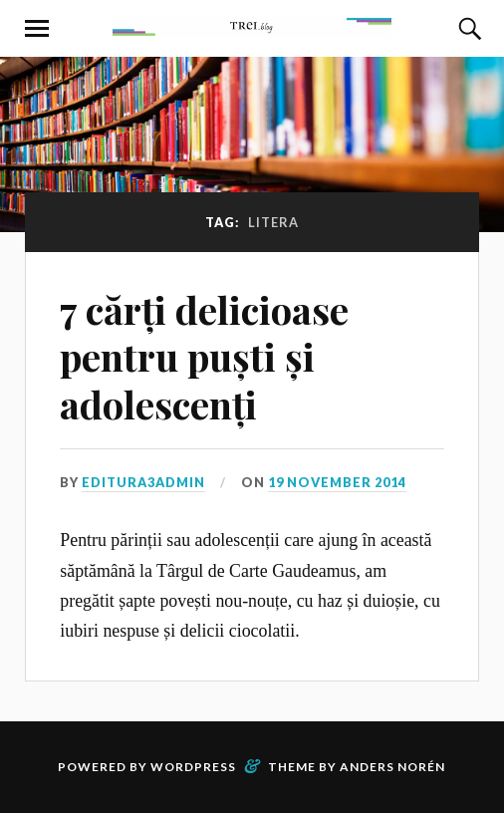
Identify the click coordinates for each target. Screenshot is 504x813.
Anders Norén (392, 767)
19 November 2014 (337, 482)
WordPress (193, 767)
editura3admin (143, 482)
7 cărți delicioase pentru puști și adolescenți (204, 357)
